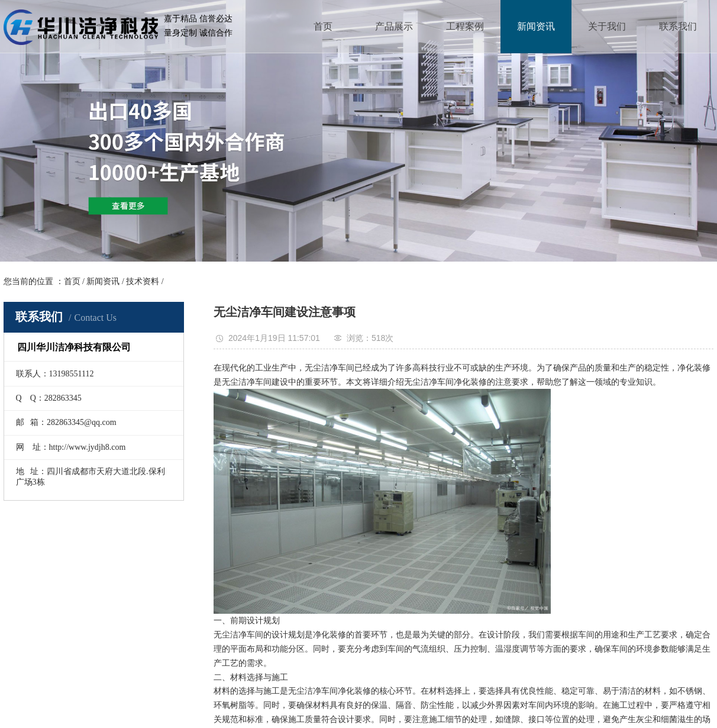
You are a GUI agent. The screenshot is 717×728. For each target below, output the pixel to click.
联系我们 (678, 26)
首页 (323, 26)
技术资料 (143, 281)
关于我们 (607, 26)
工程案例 (465, 26)
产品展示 (394, 26)
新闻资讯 (536, 26)
